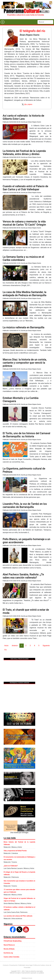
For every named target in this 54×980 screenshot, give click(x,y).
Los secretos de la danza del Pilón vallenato (18, 916)
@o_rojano (28, 104)
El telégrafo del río (32, 31)
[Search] (45, 22)
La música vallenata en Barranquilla (24, 327)
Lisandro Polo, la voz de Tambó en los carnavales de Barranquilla (25, 505)
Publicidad (22, 965)
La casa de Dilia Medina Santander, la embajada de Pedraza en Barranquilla (25, 294)
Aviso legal (29, 965)
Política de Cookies (39, 965)
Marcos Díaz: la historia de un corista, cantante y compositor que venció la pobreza (25, 363)
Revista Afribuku (9, 949)
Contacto (6, 965)
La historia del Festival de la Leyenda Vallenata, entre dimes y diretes (24, 153)
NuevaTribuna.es (9, 945)
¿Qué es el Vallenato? (11, 866)
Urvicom (30, 978)
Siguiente (46, 646)
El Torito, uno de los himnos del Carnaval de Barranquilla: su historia (26, 435)
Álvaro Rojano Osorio (30, 35)
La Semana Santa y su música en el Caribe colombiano (23, 258)
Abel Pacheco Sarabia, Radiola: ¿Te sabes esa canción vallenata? (23, 576)
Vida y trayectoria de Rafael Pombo (15, 851)
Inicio (6, 646)
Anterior (15, 646)
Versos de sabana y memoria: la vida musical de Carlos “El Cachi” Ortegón (24, 223)
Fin (6, 650)
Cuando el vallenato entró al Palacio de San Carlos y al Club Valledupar (25, 188)
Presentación (13, 965)
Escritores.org (8, 953)
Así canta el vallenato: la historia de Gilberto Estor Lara (23, 117)
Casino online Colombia (11, 957)
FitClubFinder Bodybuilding (13, 941)
